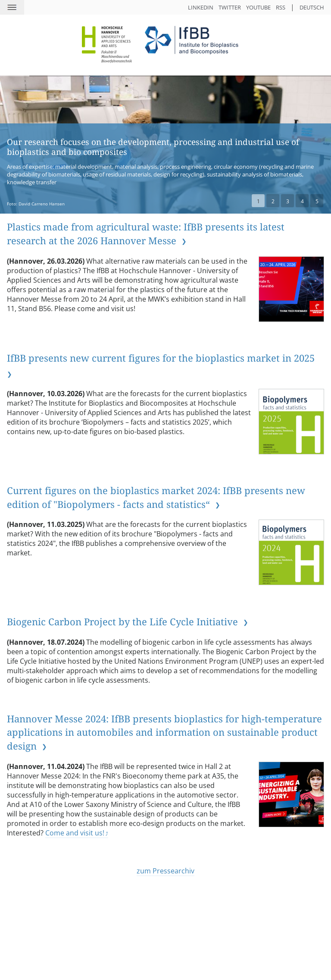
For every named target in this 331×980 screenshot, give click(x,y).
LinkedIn (201, 7)
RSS (281, 7)
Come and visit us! (75, 833)
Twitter (230, 7)
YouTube (258, 7)
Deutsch (312, 7)
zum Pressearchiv (165, 871)
